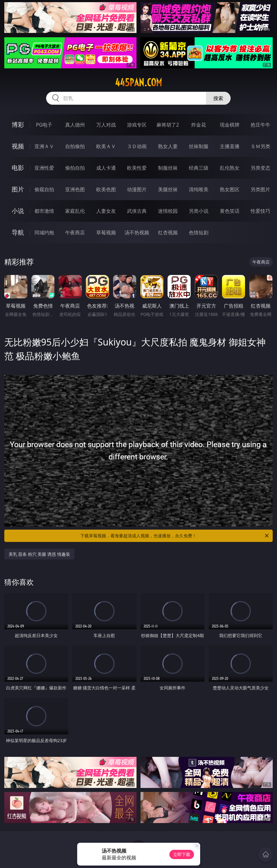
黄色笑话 (230, 211)
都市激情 (44, 211)
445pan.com (138, 83)
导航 (18, 232)
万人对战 (106, 125)
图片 (18, 189)
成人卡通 (106, 168)
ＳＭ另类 (260, 146)
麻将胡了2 (168, 125)
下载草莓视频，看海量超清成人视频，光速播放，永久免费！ (175, 536)
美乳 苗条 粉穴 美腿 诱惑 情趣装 (39, 554)
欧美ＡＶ (106, 146)
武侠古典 (137, 211)
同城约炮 (44, 232)
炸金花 (199, 125)
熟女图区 (230, 189)
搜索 (218, 98)
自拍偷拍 (75, 146)
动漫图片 (137, 189)
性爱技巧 (260, 211)
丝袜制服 (199, 146)
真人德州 (75, 125)
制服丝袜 (168, 168)
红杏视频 (168, 232)
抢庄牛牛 (260, 125)
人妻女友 (106, 211)
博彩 (18, 125)
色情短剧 (199, 232)
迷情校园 (168, 211)
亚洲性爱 (44, 168)
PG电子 (44, 125)
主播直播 (230, 146)
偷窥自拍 (44, 189)
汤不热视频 (137, 232)
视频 (18, 146)
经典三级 (199, 168)
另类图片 (260, 189)
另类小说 (199, 211)
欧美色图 (106, 189)
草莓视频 (106, 232)
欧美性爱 (137, 168)
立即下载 (182, 854)
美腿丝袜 (168, 189)
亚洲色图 (75, 189)
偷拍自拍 (75, 168)
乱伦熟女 (230, 168)
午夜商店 (75, 232)
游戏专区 (137, 125)
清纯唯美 (199, 189)
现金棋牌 (230, 125)
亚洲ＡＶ (44, 146)
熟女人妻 (168, 146)
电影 (18, 168)
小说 (18, 211)
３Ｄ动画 (137, 146)
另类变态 (260, 168)
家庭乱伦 (75, 211)
